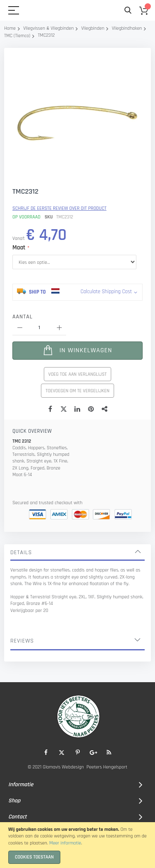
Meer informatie (65, 843)
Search (128, 11)
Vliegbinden (93, 28)
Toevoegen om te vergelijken (77, 391)
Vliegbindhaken (127, 28)
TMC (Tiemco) (17, 36)
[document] (77, 845)
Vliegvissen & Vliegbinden (48, 28)
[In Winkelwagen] (77, 351)
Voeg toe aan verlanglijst (77, 374)
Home (10, 28)
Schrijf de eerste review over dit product (60, 208)
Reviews (22, 641)
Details (21, 553)
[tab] (77, 553)
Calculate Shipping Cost (106, 292)
